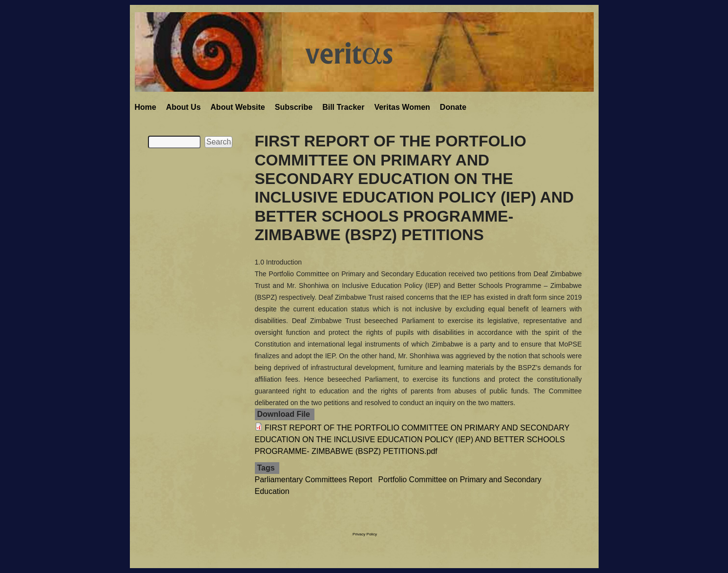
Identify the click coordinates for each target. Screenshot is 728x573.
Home (146, 107)
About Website (238, 107)
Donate (453, 107)
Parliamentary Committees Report (314, 480)
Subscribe (294, 107)
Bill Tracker (343, 107)
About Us (183, 107)
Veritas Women (402, 107)
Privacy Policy (365, 534)
